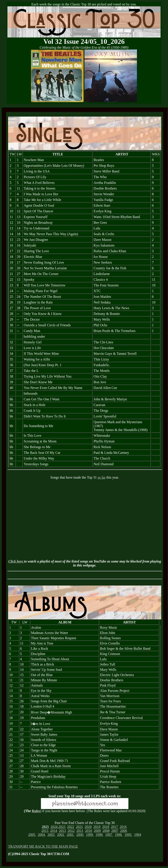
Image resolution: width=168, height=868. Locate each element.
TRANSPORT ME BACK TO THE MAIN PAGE (43, 846)
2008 (106, 831)
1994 (138, 835)
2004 (42, 835)
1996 (119, 835)
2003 (51, 835)
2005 (32, 835)
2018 (106, 827)
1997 (109, 835)
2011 (80, 831)
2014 (54, 831)
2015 (45, 831)
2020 (88, 827)
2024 (54, 827)
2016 (123, 827)
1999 (90, 835)
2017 (114, 827)
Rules (36, 811)
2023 (62, 827)
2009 (97, 831)
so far (101, 477)
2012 (71, 831)
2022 (71, 827)
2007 (115, 831)
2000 (80, 835)
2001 (71, 835)
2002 (61, 835)
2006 (124, 831)
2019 (97, 827)
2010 (89, 831)
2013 (62, 831)
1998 (100, 835)
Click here (16, 561)
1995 (128, 835)
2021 (79, 827)
